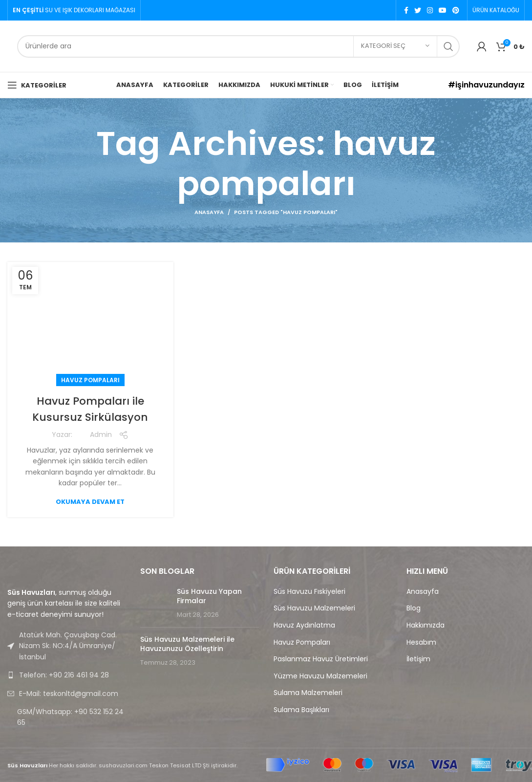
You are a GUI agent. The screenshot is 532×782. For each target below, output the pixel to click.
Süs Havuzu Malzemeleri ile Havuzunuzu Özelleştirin (187, 644)
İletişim (418, 659)
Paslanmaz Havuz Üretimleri (321, 659)
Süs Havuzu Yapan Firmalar (209, 596)
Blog (414, 608)
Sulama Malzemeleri (308, 693)
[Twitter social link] (418, 10)
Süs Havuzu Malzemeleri (314, 608)
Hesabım (421, 642)
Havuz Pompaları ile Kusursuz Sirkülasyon (90, 409)
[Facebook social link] (406, 10)
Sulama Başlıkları (301, 710)
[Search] (238, 46)
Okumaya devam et (90, 502)
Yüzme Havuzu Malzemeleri (320, 676)
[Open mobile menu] (37, 85)
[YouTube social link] (443, 10)
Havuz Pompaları (90, 380)
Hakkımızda (426, 625)
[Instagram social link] (430, 10)
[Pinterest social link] (456, 10)
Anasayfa (209, 212)
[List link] (66, 675)
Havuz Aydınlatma (304, 625)
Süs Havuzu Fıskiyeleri (309, 592)
